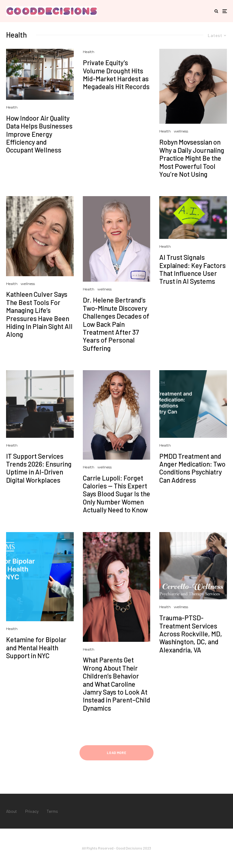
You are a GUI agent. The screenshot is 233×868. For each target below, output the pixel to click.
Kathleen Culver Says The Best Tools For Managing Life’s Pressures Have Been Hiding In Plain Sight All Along (39, 314)
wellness (181, 131)
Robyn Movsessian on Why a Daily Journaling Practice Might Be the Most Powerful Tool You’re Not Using (192, 158)
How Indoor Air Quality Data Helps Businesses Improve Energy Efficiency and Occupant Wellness (39, 134)
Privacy (32, 811)
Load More (116, 753)
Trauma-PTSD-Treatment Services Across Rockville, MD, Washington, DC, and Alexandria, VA (191, 634)
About (12, 811)
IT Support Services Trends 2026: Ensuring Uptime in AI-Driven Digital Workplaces (39, 468)
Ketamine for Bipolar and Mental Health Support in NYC (36, 647)
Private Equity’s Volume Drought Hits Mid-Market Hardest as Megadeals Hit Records (116, 74)
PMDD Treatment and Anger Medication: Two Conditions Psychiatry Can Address (192, 468)
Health (12, 107)
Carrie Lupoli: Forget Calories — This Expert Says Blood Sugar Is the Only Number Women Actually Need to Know (116, 494)
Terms (52, 811)
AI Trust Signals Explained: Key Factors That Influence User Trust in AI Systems (192, 269)
